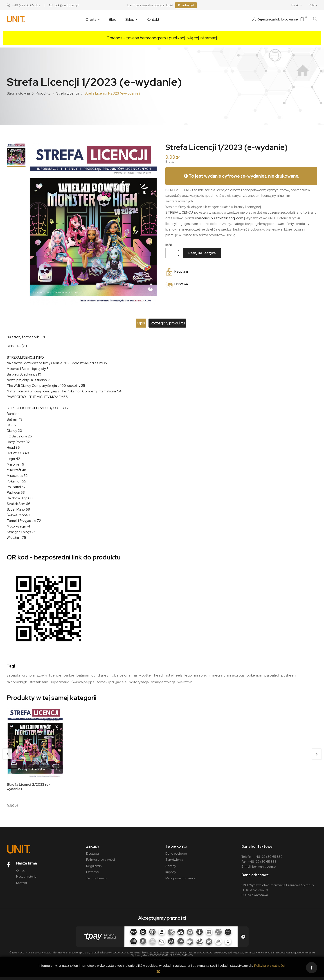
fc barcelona (120, 675)
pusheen (288, 675)
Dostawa (92, 857)
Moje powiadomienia (180, 882)
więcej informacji (202, 38)
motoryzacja (139, 682)
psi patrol (272, 675)
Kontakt (22, 886)
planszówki (38, 675)
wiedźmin (185, 682)
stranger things (163, 682)
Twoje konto (176, 850)
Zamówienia (174, 863)
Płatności (93, 875)
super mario (60, 682)
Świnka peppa (83, 682)
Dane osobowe (176, 857)
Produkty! (186, 5)
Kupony (171, 875)
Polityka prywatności (100, 863)
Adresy (171, 869)
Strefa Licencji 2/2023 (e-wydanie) (30, 787)
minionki (201, 675)
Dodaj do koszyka (202, 253)
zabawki (13, 675)
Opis (135, 323)
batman (83, 675)
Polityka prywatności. (270, 965)
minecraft (217, 675)
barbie (69, 675)
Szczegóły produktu (173, 323)
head (158, 675)
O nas (20, 874)
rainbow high (17, 682)
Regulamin (94, 869)
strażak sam (39, 682)
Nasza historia (26, 880)
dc (93, 675)
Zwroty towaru (96, 882)
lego (188, 675)
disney (103, 675)
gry (25, 675)
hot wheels (174, 675)
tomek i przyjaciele (112, 682)
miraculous (236, 675)
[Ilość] (171, 253)
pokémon (254, 675)
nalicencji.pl (205, 218)
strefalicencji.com (229, 218)
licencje (55, 675)
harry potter (142, 675)
